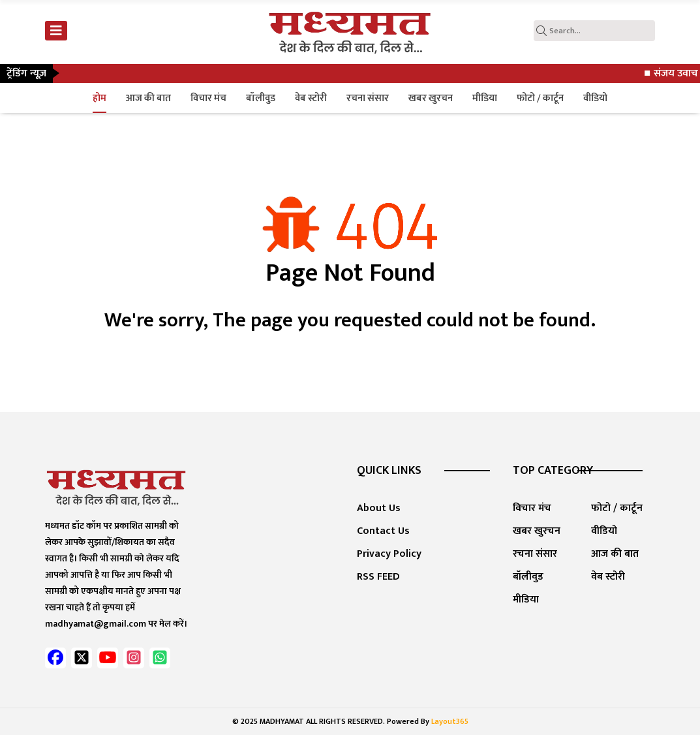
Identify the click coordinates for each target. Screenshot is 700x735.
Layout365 (450, 721)
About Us (379, 508)
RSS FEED (378, 577)
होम (99, 98)
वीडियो (595, 98)
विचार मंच (208, 98)
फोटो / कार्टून (540, 98)
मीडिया (485, 98)
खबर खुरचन (431, 98)
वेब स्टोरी (311, 98)
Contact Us (383, 531)
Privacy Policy (389, 554)
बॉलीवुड (261, 98)
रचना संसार (368, 98)
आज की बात (148, 98)
